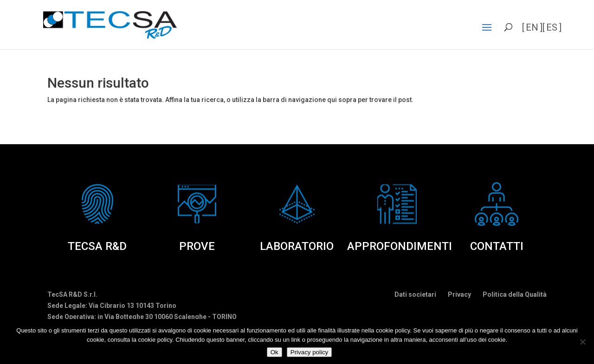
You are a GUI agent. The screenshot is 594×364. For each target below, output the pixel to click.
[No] (582, 342)
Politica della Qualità (515, 294)
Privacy (459, 294)
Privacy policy (309, 352)
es (552, 27)
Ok (274, 352)
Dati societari (415, 294)
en (532, 27)
